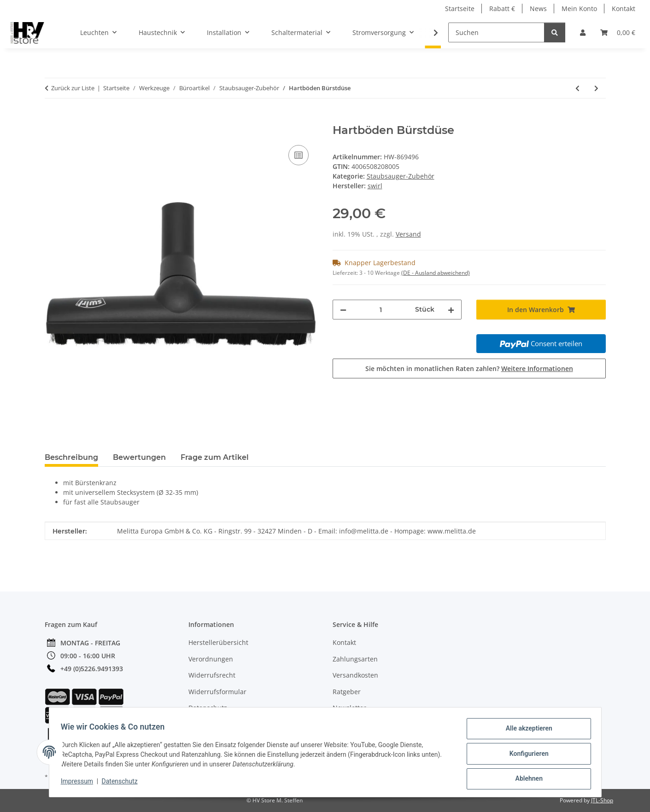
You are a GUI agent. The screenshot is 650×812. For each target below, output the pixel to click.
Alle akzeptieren (526, 731)
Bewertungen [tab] (139, 457)
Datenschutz (123, 783)
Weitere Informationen (537, 368)
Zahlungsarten (355, 659)
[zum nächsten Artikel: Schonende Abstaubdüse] (596, 88)
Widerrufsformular (217, 692)
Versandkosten (355, 675)
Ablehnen (526, 779)
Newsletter (349, 708)
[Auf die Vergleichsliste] (299, 155)
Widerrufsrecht (212, 675)
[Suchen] (496, 32)
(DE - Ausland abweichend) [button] (436, 273)
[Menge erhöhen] (451, 310)
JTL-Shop (602, 800)
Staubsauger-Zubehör (401, 176)
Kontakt (624, 9)
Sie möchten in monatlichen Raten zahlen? (469, 368)
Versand (408, 234)
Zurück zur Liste (73, 88)
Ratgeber (347, 692)
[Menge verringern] (343, 310)
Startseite (460, 9)
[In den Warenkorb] (52, 119)
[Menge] (381, 310)
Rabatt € (502, 9)
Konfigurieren (526, 755)
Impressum (80, 783)
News (538, 9)
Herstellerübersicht (218, 642)
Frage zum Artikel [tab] (215, 457)
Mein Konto (579, 9)
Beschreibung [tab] (71, 457)
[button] (583, 32)
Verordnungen (211, 659)
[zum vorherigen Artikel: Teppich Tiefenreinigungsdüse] (577, 88)
